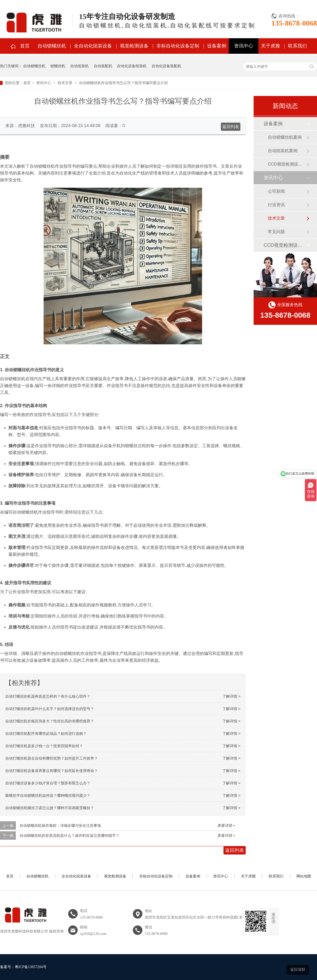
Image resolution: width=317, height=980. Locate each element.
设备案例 (217, 46)
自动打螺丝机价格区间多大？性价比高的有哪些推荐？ (50, 721)
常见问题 (276, 232)
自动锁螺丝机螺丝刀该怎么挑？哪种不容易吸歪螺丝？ (50, 808)
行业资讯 (276, 205)
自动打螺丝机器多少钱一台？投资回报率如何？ (44, 746)
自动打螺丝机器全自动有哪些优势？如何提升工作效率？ (52, 758)
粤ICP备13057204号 (31, 967)
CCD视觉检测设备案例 (287, 164)
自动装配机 (103, 66)
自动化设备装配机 (166, 66)
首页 (25, 46)
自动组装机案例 (283, 151)
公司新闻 (276, 191)
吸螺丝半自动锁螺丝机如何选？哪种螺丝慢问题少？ (48, 795)
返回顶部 (298, 969)
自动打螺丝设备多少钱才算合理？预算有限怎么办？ (48, 783)
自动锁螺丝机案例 (285, 137)
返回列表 (231, 127)
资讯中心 (244, 46)
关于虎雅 (271, 46)
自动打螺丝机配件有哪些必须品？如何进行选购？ (46, 733)
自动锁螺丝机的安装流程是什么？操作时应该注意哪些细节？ (69, 836)
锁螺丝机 (58, 66)
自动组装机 (80, 66)
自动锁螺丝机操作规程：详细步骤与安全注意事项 (60, 825)
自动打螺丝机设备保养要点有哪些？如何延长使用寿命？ (52, 771)
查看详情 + (226, 825)
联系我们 (297, 46)
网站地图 (304, 876)
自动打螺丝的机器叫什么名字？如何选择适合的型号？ (50, 709)
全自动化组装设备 (93, 46)
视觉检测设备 (134, 46)
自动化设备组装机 (132, 66)
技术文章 (65, 83)
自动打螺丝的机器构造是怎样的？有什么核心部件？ (48, 696)
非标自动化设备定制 (178, 46)
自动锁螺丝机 (52, 46)
